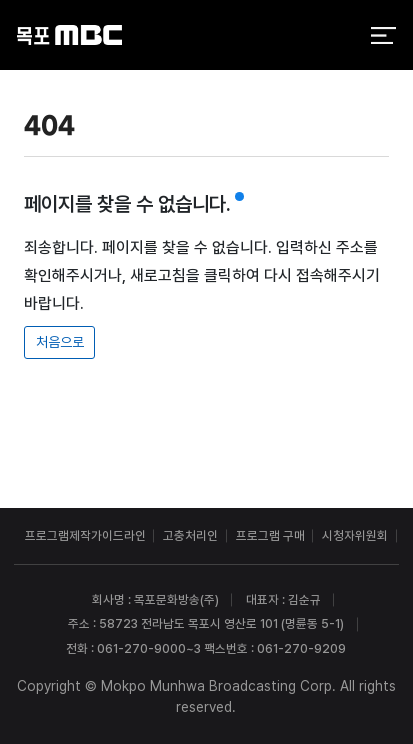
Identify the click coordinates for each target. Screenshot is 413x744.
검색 (337, 36)
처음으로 (60, 342)
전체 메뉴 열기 (383, 35)
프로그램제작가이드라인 (85, 535)
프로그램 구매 (270, 535)
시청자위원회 (355, 535)
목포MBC (69, 35)
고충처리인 (190, 535)
